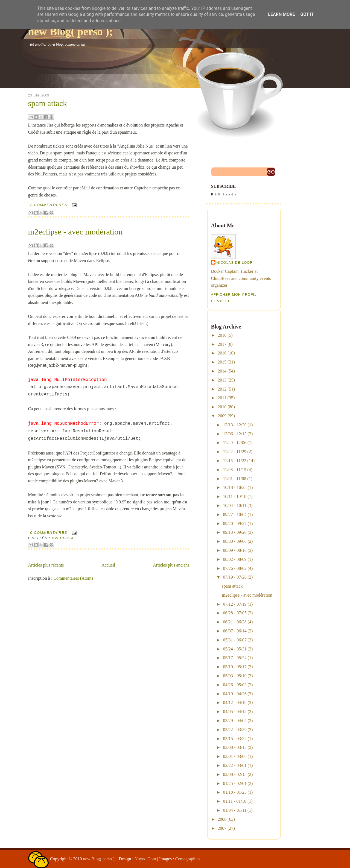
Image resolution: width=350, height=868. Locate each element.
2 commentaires (49, 205)
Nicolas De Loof (235, 263)
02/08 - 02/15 (235, 774)
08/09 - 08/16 (235, 550)
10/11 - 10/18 (235, 496)
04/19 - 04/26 (235, 694)
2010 (222, 407)
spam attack (48, 103)
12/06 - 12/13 (235, 434)
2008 (222, 819)
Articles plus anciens (171, 565)
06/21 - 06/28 (235, 622)
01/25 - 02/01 (235, 783)
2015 (222, 362)
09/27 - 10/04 (235, 514)
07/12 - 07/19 (235, 604)
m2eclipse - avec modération (75, 232)
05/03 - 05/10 (235, 676)
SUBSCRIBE (244, 191)
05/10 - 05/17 (235, 667)
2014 (222, 371)
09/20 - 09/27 (235, 524)
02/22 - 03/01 (235, 765)
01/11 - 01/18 (235, 801)
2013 (222, 380)
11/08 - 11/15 (234, 470)
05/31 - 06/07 (235, 640)
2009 (222, 416)
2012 (222, 389)
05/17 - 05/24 (235, 658)
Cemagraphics (188, 859)
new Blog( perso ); (71, 32)
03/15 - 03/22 (235, 739)
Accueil (108, 565)
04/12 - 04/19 (235, 703)
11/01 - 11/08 (234, 479)
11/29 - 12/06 (235, 443)
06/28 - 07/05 (235, 613)
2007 (222, 828)
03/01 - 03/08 (235, 756)
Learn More (281, 14)
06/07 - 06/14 (235, 631)
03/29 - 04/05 (235, 721)
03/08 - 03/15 (235, 747)
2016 (222, 353)
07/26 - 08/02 (235, 568)
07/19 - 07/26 (235, 577)
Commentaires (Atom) (73, 578)
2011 (222, 398)
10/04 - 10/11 (235, 505)
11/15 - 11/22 (234, 461)
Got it (307, 14)
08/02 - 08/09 (235, 559)
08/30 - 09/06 (235, 541)
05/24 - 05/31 (235, 649)
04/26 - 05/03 (235, 685)
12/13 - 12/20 (235, 425)
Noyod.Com (145, 859)
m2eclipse (63, 538)
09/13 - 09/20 (235, 532)
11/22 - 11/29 (234, 452)
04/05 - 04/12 (235, 712)
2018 (222, 335)
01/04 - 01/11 (235, 810)
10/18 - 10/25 (235, 487)
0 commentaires (49, 533)
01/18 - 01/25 (235, 792)
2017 (222, 344)
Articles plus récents (46, 565)
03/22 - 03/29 (235, 730)
